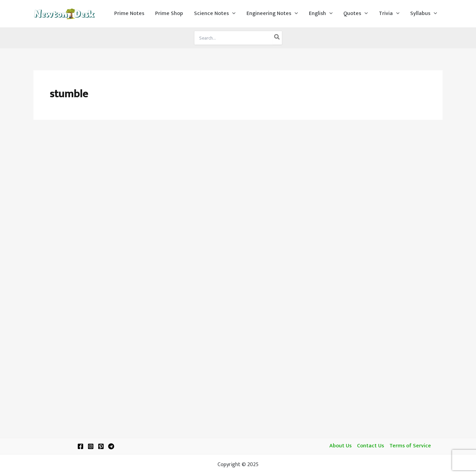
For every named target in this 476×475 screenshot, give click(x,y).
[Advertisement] (238, 178)
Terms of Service (410, 446)
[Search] (277, 38)
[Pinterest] (101, 446)
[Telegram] (111, 446)
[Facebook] (80, 446)
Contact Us (370, 446)
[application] (232, 14)
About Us (340, 446)
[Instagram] (91, 446)
